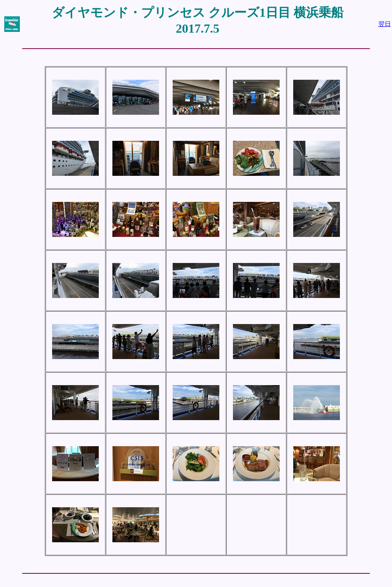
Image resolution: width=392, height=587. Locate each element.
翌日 (385, 24)
